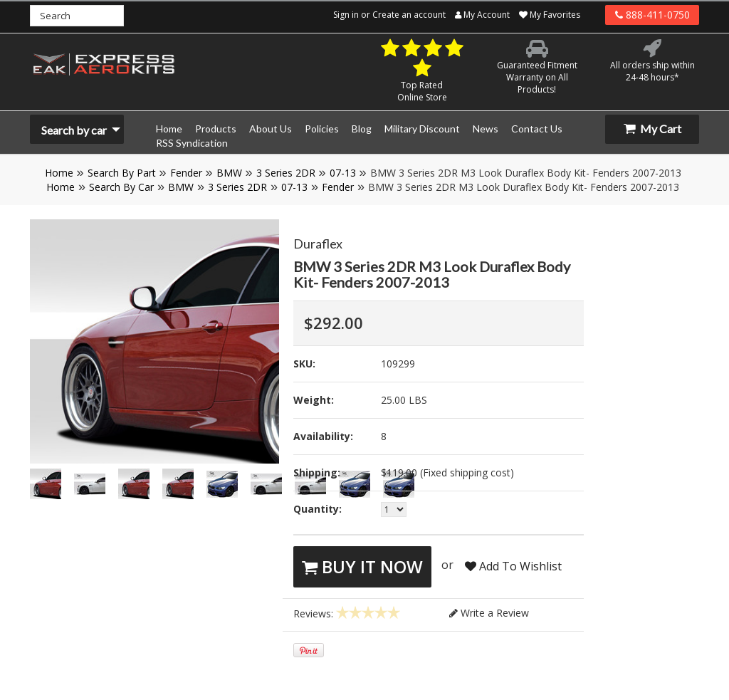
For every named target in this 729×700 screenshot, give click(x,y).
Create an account (409, 15)
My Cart (652, 129)
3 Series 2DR (286, 173)
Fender (186, 173)
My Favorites (550, 15)
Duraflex (318, 244)
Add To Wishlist (513, 566)
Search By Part (122, 173)
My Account (482, 15)
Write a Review (489, 613)
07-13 (343, 173)
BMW (229, 173)
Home (59, 173)
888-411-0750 (652, 15)
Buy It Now (362, 566)
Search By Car (121, 187)
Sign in (346, 15)
